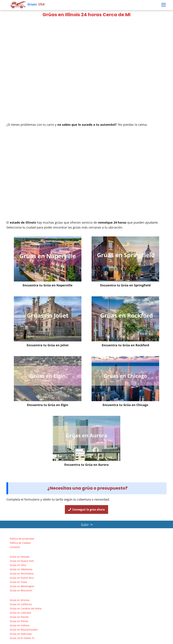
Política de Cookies (20, 543)
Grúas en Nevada (20, 557)
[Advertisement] (86, 45)
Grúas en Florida (19, 617)
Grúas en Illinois (19, 621)
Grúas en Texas (18, 582)
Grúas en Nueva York (22, 561)
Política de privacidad (22, 539)
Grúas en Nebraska (21, 634)
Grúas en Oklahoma (21, 569)
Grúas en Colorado (20, 613)
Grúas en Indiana (20, 625)
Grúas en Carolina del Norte (26, 608)
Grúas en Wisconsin (21, 590)
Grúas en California (21, 604)
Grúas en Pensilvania (22, 574)
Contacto (15, 547)
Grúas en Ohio (18, 565)
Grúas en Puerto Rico (22, 578)
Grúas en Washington (22, 586)
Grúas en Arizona (20, 600)
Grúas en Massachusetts (24, 630)
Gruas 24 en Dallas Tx (22, 638)
